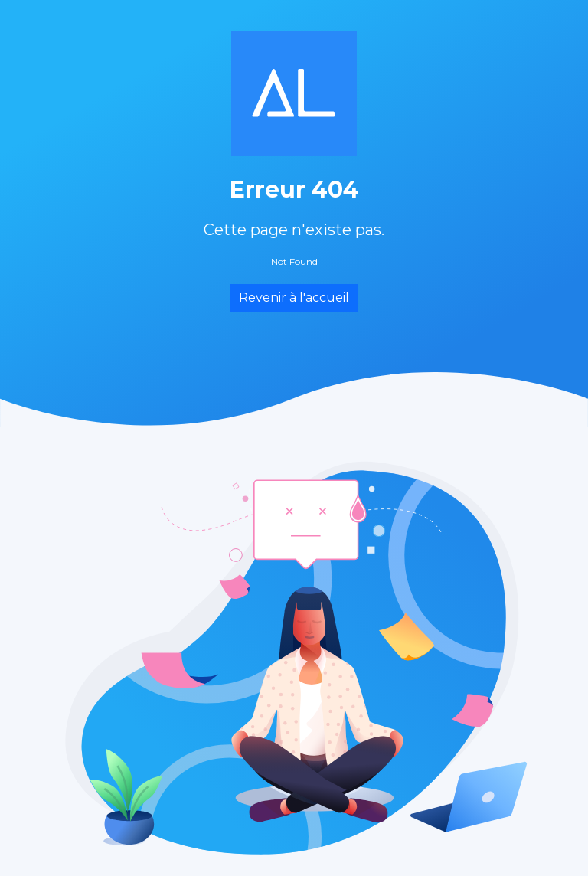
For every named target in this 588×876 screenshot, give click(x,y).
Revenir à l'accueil (294, 297)
